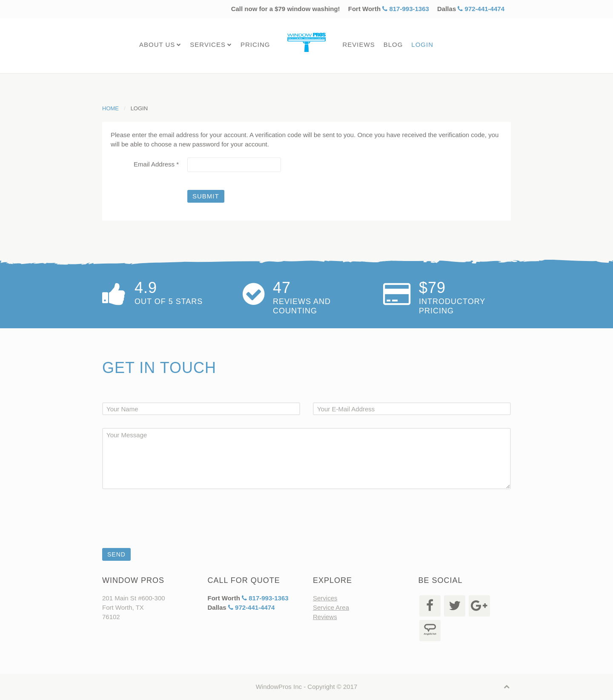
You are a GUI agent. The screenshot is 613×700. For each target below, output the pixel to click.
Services (208, 44)
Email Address (156, 164)
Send (116, 559)
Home (110, 108)
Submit (206, 196)
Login (422, 44)
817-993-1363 (406, 9)
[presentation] (167, 530)
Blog (393, 44)
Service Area (331, 624)
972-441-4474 (481, 9)
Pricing (255, 44)
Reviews (358, 44)
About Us (157, 44)
